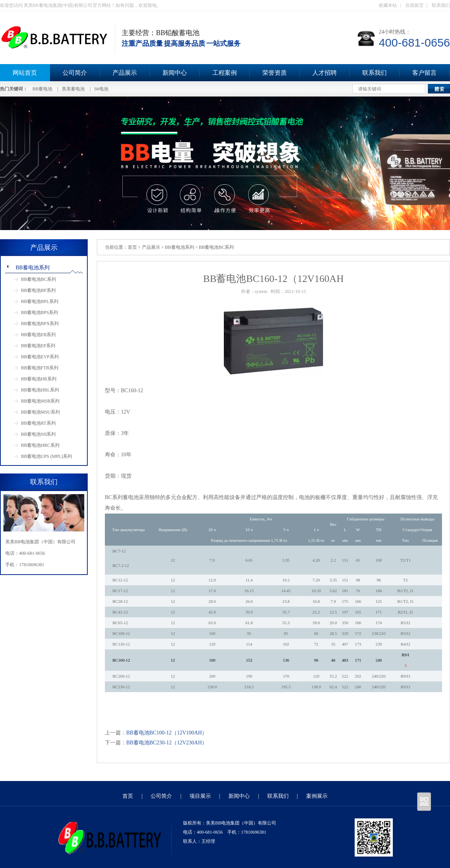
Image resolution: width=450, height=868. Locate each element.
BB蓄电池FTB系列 (40, 368)
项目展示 (200, 796)
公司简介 (75, 73)
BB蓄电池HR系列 (39, 379)
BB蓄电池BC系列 (39, 279)
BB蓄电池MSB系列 (40, 401)
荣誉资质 (275, 73)
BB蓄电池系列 (33, 268)
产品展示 (125, 73)
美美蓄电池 (73, 89)
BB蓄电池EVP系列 (40, 357)
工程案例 (225, 73)
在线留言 (415, 5)
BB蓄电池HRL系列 (40, 390)
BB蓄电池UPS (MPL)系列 (47, 456)
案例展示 (317, 796)
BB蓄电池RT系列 (38, 423)
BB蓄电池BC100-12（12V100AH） (167, 733)
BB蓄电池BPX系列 (40, 324)
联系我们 (441, 5)
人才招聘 (325, 73)
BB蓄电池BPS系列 (39, 312)
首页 (132, 247)
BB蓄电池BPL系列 (40, 301)
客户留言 (424, 73)
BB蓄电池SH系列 (38, 434)
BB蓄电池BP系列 (38, 290)
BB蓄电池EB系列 (38, 335)
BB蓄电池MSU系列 (40, 412)
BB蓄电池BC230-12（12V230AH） (167, 743)
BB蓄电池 (42, 89)
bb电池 (101, 89)
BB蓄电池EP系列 (38, 346)
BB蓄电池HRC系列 (40, 445)
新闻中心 (175, 73)
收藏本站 (388, 5)
